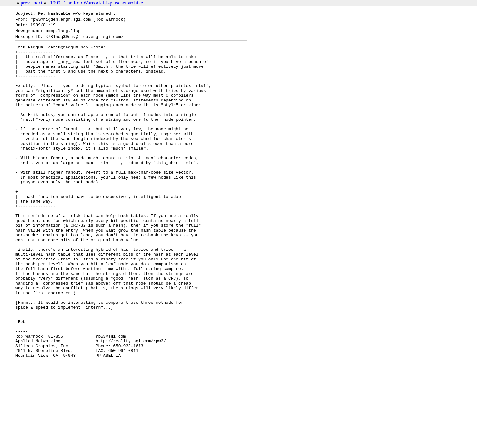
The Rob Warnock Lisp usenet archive (104, 3)
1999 (55, 3)
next (38, 3)
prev (25, 3)
